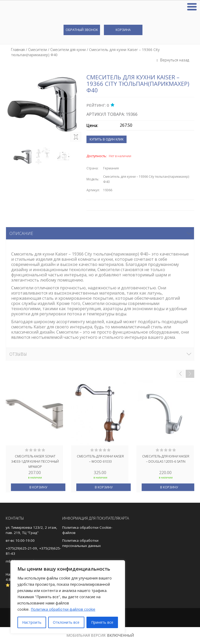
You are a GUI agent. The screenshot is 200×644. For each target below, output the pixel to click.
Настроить (32, 622)
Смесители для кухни (68, 50)
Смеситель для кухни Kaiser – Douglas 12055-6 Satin (166, 459)
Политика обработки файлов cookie (63, 609)
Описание (21, 233)
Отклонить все (66, 622)
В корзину (38, 487)
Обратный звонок (82, 30)
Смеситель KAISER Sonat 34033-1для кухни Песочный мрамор (35, 461)
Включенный (120, 635)
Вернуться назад (174, 60)
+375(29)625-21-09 (21, 548)
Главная (18, 50)
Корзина (123, 30)
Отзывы (18, 354)
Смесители (37, 50)
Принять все (102, 622)
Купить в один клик (107, 139)
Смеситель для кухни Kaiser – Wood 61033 (100, 459)
